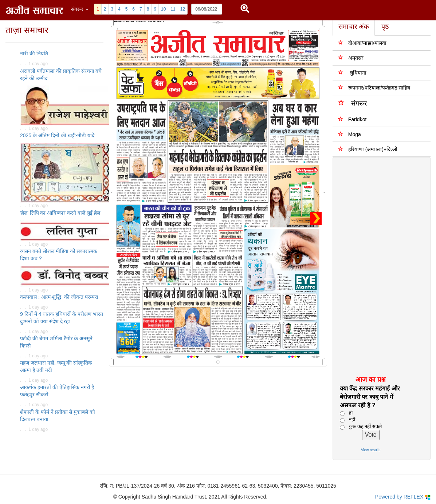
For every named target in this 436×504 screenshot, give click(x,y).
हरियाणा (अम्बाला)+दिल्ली (368, 149)
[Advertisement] (378, 266)
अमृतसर (351, 58)
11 (173, 9)
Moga (349, 134)
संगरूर (352, 103)
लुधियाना (352, 73)
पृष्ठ (385, 27)
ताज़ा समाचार (27, 30)
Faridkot (352, 119)
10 (163, 9)
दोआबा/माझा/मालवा (362, 43)
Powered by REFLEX (403, 497)
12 (183, 9)
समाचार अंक (354, 27)
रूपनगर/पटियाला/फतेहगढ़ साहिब (374, 88)
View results (371, 450)
